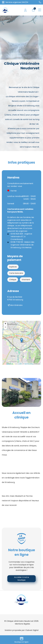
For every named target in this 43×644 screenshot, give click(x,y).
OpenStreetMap (29, 364)
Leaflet (20, 364)
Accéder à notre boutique (22, 579)
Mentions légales (22, 624)
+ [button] (5, 324)
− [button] (5, 327)
